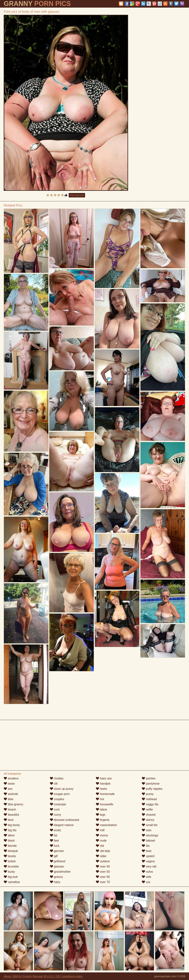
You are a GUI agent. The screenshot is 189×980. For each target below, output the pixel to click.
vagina (148, 861)
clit (54, 784)
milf (100, 830)
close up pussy (62, 789)
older (101, 856)
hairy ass (104, 778)
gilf (54, 856)
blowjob (11, 851)
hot (100, 799)
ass (8, 789)
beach (10, 809)
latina (101, 809)
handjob (103, 784)
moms (102, 835)
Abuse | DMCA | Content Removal (23, 976)
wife (146, 877)
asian (9, 784)
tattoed (148, 841)
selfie (147, 809)
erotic (56, 830)
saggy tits (150, 804)
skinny (148, 820)
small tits (150, 825)
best (9, 820)
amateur (11, 778)
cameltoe (12, 882)
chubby (57, 778)
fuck (55, 846)
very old (149, 866)
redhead (149, 799)
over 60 (103, 877)
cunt (55, 809)
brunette (11, 866)
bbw (8, 799)
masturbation (106, 825)
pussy (148, 794)
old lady (103, 851)
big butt (11, 877)
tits (146, 846)
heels (101, 789)
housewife (105, 804)
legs (101, 815)
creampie (58, 804)
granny (56, 877)
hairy (55, 882)
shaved (149, 815)
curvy (55, 815)
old (100, 846)
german (57, 851)
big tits (10, 830)
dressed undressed (65, 820)
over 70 (103, 882)
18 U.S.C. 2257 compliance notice (63, 976)
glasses (57, 866)
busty (9, 872)
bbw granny (13, 804)
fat (54, 835)
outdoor (103, 861)
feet (54, 841)
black (9, 841)
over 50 (103, 872)
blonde (10, 846)
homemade (105, 794)
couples (57, 799)
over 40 (103, 866)
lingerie (103, 820)
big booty (12, 825)
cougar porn (60, 794)
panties (149, 778)
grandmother (60, 872)
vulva (147, 872)
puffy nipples (152, 789)
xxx (146, 882)
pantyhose (151, 784)
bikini (9, 835)
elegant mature (62, 825)
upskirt (148, 856)
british (10, 861)
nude (101, 841)
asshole (11, 794)
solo (147, 830)
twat (147, 851)
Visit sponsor (77, 195)
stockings (150, 835)
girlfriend (58, 861)
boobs (10, 856)
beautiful (11, 815)
